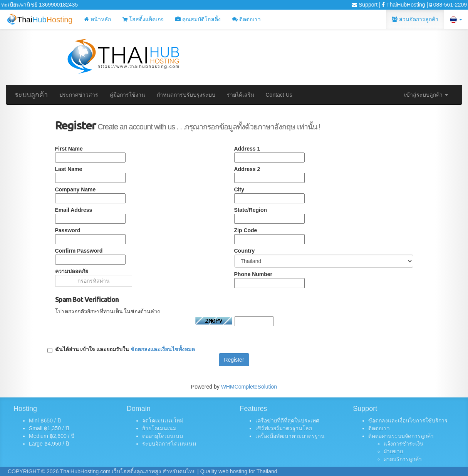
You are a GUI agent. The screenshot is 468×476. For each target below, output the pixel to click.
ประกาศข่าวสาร (79, 95)
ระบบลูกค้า (31, 95)
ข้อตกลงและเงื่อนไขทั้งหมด (163, 349)
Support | (366, 5)
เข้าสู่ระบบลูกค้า (426, 95)
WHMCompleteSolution (249, 387)
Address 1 (247, 149)
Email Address (74, 210)
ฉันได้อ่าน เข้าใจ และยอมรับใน (125, 350)
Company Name (75, 189)
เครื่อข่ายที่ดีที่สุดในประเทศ (287, 421)
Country (245, 251)
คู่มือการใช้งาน (127, 95)
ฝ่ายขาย (393, 451)
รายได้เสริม (241, 95)
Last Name (69, 169)
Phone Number (253, 274)
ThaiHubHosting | (405, 5)
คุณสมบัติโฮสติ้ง (198, 19)
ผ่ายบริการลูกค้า (403, 459)
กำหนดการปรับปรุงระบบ (186, 95)
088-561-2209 (448, 5)
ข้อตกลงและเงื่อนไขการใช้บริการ (408, 421)
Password (68, 230)
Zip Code (246, 230)
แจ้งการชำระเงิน (404, 444)
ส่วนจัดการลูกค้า (415, 19)
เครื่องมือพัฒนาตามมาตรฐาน (290, 436)
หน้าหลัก (97, 19)
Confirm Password (79, 251)
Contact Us (279, 95)
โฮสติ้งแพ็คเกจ (143, 19)
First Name (69, 149)
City (239, 189)
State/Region (251, 210)
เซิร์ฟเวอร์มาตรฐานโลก (284, 428)
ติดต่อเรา (247, 19)
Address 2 (247, 169)
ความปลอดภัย (72, 271)
